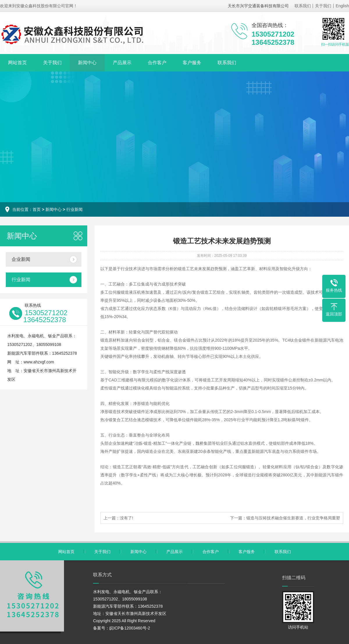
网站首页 (17, 63)
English (342, 6)
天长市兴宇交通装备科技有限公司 (258, 6)
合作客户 (157, 63)
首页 (37, 209)
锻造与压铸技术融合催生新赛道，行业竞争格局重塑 (293, 518)
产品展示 (122, 63)
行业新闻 (74, 209)
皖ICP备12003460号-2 (130, 628)
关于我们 (323, 6)
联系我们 (303, 6)
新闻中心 (87, 63)
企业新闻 (21, 259)
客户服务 (192, 63)
